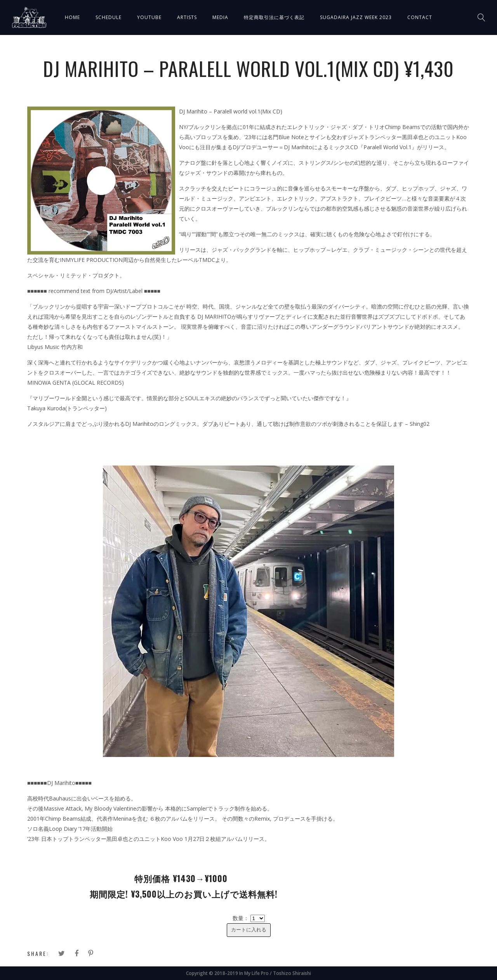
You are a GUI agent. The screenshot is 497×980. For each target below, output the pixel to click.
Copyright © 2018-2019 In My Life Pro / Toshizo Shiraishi (248, 973)
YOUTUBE (149, 17)
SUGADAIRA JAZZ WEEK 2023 (356, 17)
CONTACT (420, 17)
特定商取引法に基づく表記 (274, 17)
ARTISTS (187, 17)
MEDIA (220, 17)
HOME (72, 17)
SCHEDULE (109, 17)
